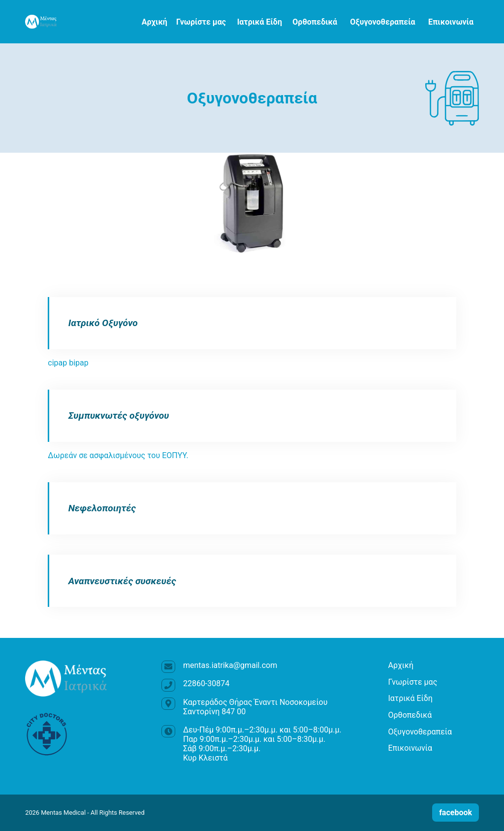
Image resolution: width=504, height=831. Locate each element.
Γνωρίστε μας (201, 22)
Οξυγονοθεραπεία (382, 22)
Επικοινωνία (451, 22)
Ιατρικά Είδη (260, 22)
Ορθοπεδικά (315, 22)
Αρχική (155, 22)
